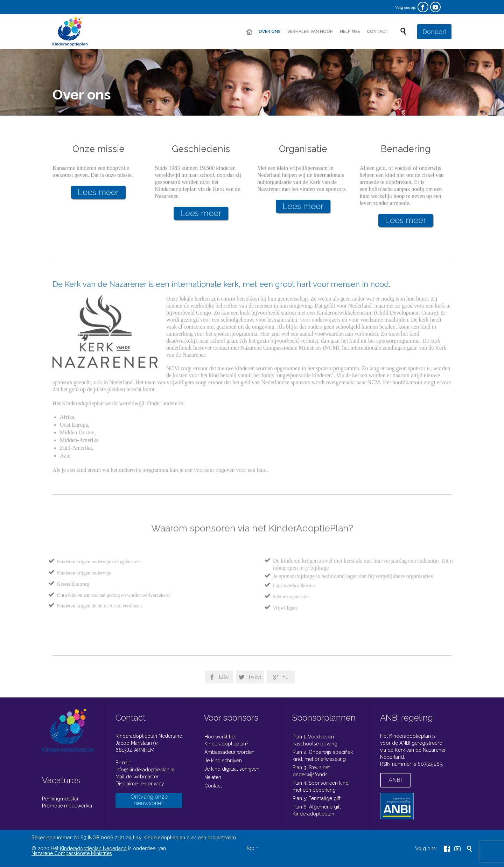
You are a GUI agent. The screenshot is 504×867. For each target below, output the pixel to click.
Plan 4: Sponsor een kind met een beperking (321, 786)
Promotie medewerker (67, 806)
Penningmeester (60, 799)
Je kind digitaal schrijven (232, 769)
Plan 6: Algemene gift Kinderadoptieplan (317, 810)
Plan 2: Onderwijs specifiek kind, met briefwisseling (323, 756)
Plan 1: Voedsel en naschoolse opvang (315, 740)
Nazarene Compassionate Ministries (72, 853)
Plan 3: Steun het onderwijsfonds (311, 771)
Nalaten (213, 777)
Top (250, 848)
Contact (213, 786)
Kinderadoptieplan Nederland (93, 848)
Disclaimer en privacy (140, 784)
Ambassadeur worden (229, 752)
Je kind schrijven (223, 761)
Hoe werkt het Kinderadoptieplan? (226, 740)
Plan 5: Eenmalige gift (317, 798)
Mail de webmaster (137, 777)
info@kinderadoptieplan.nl (145, 770)
